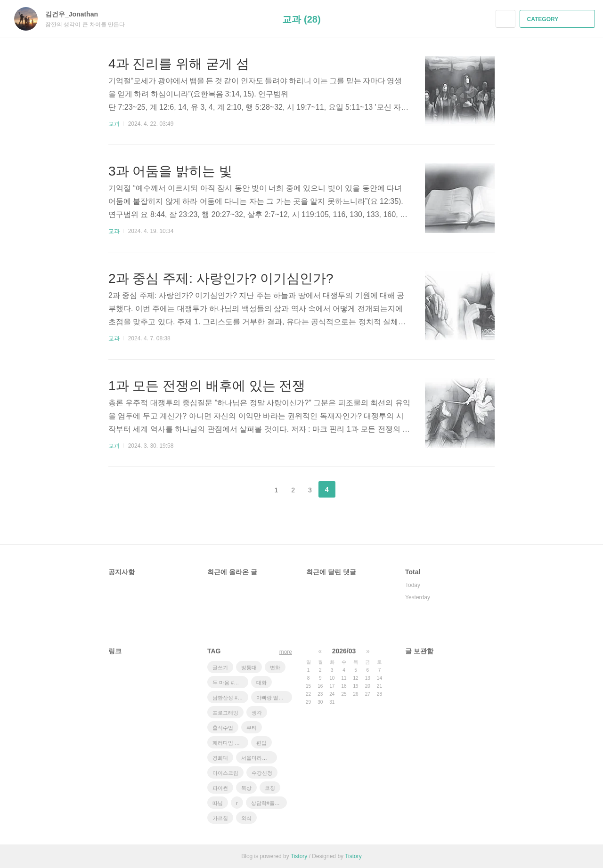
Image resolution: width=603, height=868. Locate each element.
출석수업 (223, 728)
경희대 (220, 758)
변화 (275, 667)
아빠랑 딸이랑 (273, 698)
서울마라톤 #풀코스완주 (259, 758)
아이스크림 (225, 773)
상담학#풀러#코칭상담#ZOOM (269, 803)
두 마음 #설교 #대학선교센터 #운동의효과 (230, 683)
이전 (253, 490)
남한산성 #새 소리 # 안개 (230, 698)
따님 (218, 803)
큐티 (252, 728)
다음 (350, 490)
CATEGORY (558, 19)
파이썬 (220, 788)
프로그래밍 (225, 713)
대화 (261, 683)
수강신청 (262, 773)
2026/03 (344, 651)
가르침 (220, 818)
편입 (261, 743)
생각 (257, 713)
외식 (246, 818)
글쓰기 (220, 667)
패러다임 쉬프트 (230, 743)
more (286, 652)
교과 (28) (301, 19)
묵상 (246, 788)
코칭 (270, 788)
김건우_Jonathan (76, 14)
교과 (114, 124)
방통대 (249, 667)
